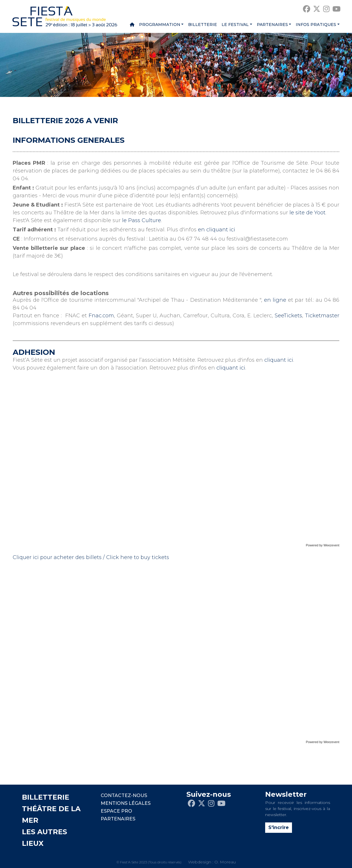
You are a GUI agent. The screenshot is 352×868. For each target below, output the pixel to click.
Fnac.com (101, 316)
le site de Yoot (307, 213)
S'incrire (279, 827)
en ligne (275, 300)
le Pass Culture (142, 220)
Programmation (160, 25)
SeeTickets (288, 316)
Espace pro (116, 811)
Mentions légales (126, 803)
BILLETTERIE (46, 797)
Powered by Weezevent (323, 545)
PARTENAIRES (118, 819)
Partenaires (272, 25)
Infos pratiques (316, 25)
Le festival (235, 25)
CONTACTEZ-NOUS (124, 795)
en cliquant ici (217, 230)
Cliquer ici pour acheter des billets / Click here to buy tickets (91, 557)
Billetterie (203, 25)
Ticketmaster (322, 316)
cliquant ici (279, 360)
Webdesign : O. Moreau (212, 862)
